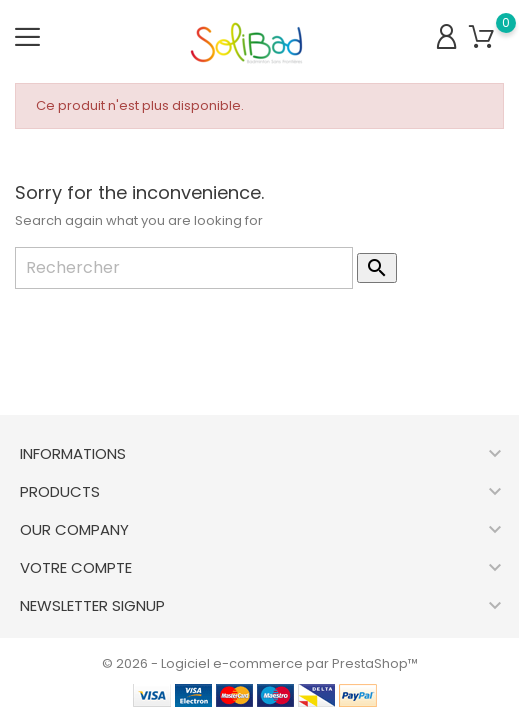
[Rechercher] (184, 268)
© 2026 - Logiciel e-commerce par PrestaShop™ (260, 663)
